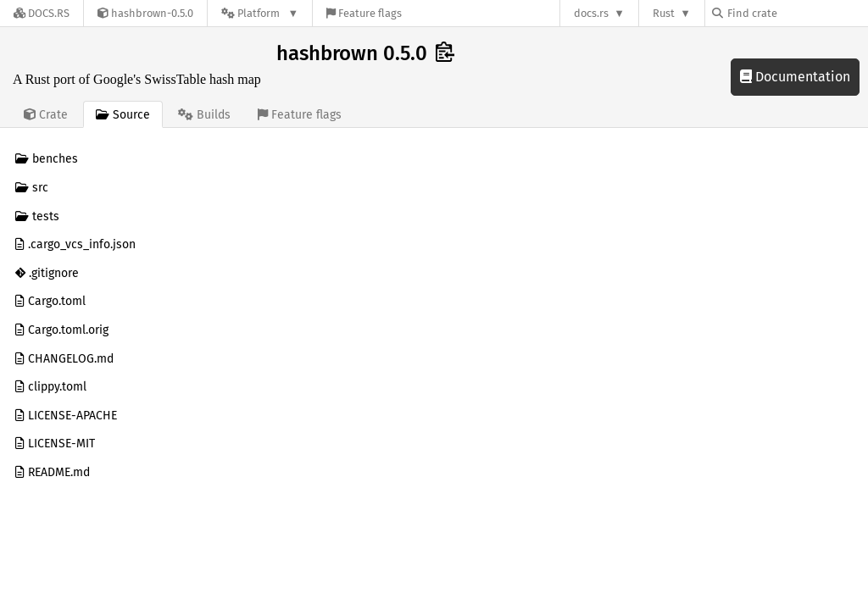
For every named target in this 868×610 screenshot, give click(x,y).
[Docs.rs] (42, 13)
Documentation (795, 77)
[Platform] (260, 13)
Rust (664, 13)
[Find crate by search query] (797, 13)
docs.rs (591, 13)
